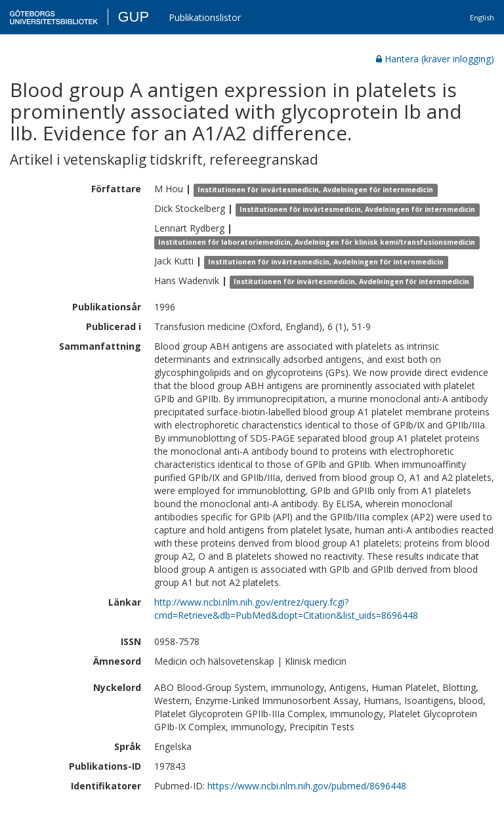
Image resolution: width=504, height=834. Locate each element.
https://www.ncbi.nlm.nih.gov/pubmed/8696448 (307, 786)
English (482, 17)
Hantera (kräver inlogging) (435, 59)
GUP (133, 17)
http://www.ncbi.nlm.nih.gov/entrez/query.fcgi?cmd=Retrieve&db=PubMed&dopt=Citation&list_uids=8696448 (286, 609)
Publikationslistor (205, 17)
